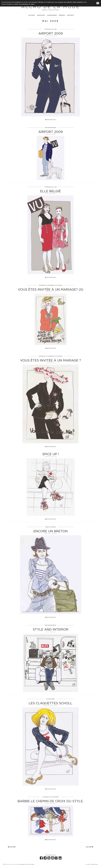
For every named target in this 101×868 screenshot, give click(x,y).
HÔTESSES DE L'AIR (51, 29)
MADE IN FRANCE (50, 527)
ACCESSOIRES (50, 699)
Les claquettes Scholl (50, 703)
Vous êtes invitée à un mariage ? (51, 360)
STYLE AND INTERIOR (51, 629)
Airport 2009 (50, 33)
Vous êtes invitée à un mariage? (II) (51, 289)
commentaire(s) (50, 120)
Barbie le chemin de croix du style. (51, 801)
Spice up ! (50, 454)
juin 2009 (90, 847)
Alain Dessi (95, 864)
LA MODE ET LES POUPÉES (50, 797)
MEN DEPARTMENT (50, 128)
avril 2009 (12, 847)
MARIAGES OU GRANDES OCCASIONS (51, 285)
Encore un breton (51, 531)
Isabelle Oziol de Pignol (27, 864)
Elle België (50, 191)
